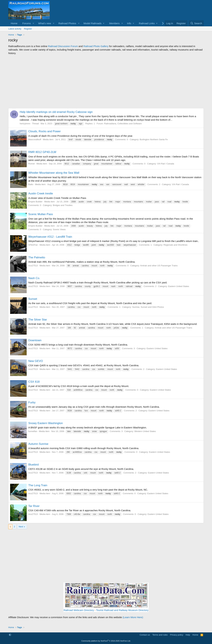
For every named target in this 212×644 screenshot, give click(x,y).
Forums (27, 23)
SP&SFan (33, 245)
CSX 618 (34, 382)
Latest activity (15, 29)
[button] (33, 23)
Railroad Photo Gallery (96, 46)
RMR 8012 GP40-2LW (42, 152)
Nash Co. (34, 278)
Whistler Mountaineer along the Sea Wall (54, 173)
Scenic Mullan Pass (41, 214)
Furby (32, 402)
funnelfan (33, 431)
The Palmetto (37, 257)
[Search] (196, 23)
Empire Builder (35, 202)
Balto (31, 184)
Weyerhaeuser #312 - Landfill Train (50, 237)
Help (188, 635)
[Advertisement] (106, 82)
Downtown (35, 340)
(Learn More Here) (133, 617)
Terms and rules (160, 635)
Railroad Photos (67, 23)
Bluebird (33, 465)
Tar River (34, 506)
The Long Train (38, 485)
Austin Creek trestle (41, 193)
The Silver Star (38, 320)
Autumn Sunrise (38, 444)
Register (28, 29)
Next (21, 527)
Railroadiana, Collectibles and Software (123, 124)
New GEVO (36, 361)
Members (114, 23)
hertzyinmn (25, 124)
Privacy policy (177, 635)
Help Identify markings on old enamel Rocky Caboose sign (56, 112)
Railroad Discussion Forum (63, 46)
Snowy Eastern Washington (46, 423)
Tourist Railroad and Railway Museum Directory (122, 610)
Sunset (33, 299)
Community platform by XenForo (106, 641)
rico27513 (33, 266)
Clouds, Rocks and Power (45, 131)
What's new (45, 23)
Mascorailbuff (35, 139)
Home (14, 23)
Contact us (145, 635)
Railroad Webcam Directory (79, 610)
